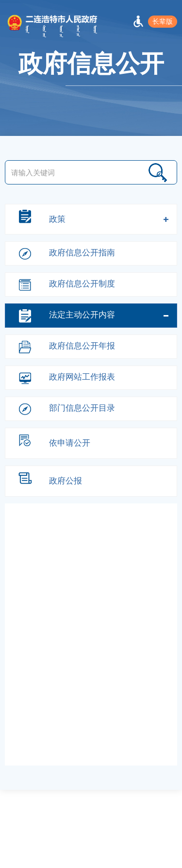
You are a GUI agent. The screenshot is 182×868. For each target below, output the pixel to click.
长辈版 (163, 21)
